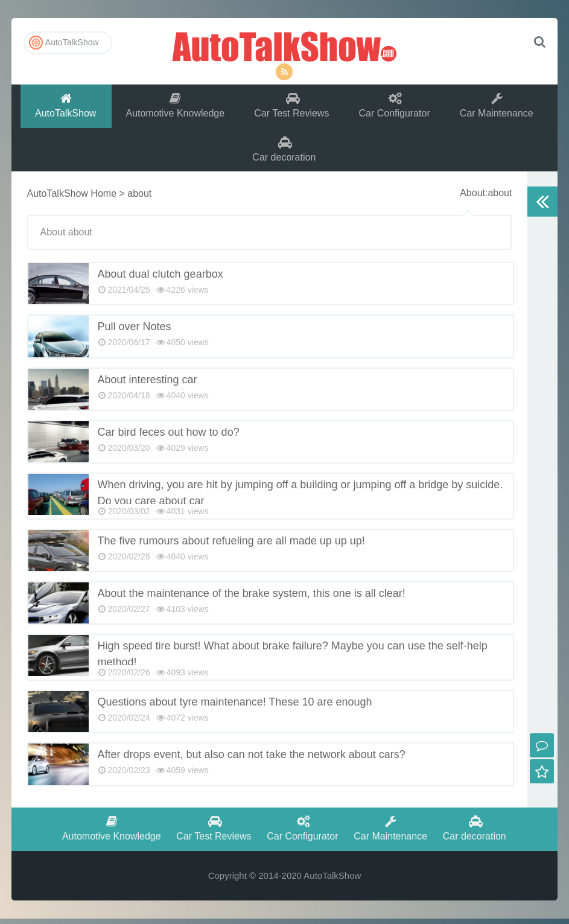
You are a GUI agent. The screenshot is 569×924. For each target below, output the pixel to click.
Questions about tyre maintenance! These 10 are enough (235, 706)
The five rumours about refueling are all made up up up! (231, 544)
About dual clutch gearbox (161, 278)
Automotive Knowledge (175, 107)
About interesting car (148, 383)
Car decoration (284, 152)
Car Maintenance (498, 107)
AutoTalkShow (284, 45)
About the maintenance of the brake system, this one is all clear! (252, 597)
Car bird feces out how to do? (169, 436)
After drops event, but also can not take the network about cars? (252, 758)
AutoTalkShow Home (72, 197)
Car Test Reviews (292, 107)
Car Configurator (395, 107)
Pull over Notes (135, 330)
